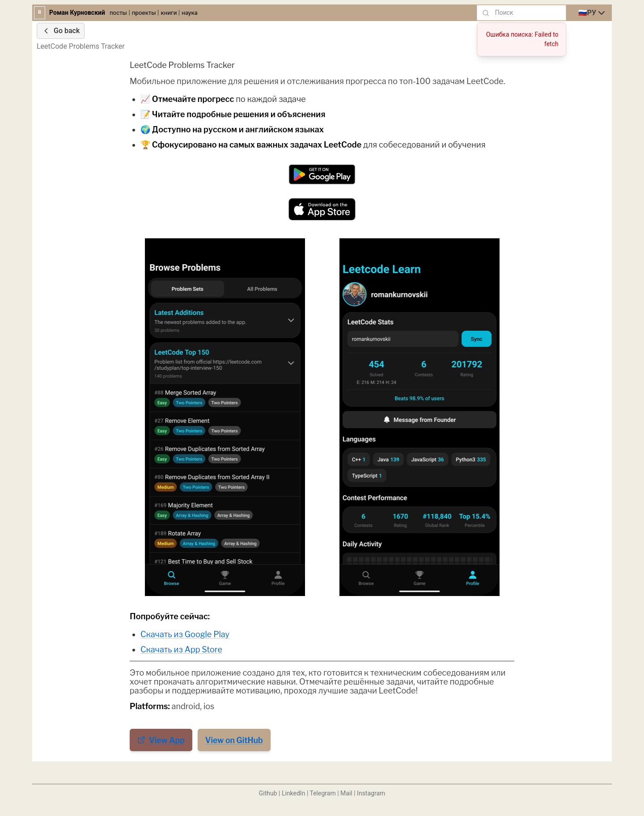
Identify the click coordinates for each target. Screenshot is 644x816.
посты (118, 13)
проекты (144, 13)
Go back (61, 31)
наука (190, 13)
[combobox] (593, 13)
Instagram (371, 793)
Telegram (323, 793)
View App (161, 740)
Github (268, 793)
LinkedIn (294, 793)
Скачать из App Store (181, 649)
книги (169, 13)
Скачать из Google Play (185, 634)
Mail (346, 793)
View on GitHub (234, 740)
